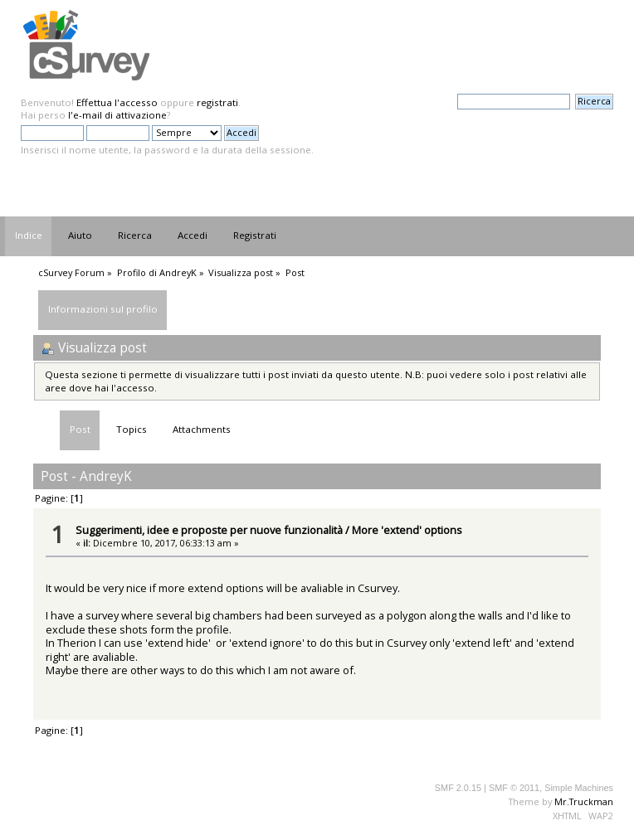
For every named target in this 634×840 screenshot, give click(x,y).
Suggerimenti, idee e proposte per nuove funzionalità (209, 530)
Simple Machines (579, 788)
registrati (217, 102)
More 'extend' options (407, 530)
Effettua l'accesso (117, 102)
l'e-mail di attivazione (117, 115)
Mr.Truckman (584, 801)
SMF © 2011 (514, 788)
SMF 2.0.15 (458, 788)
